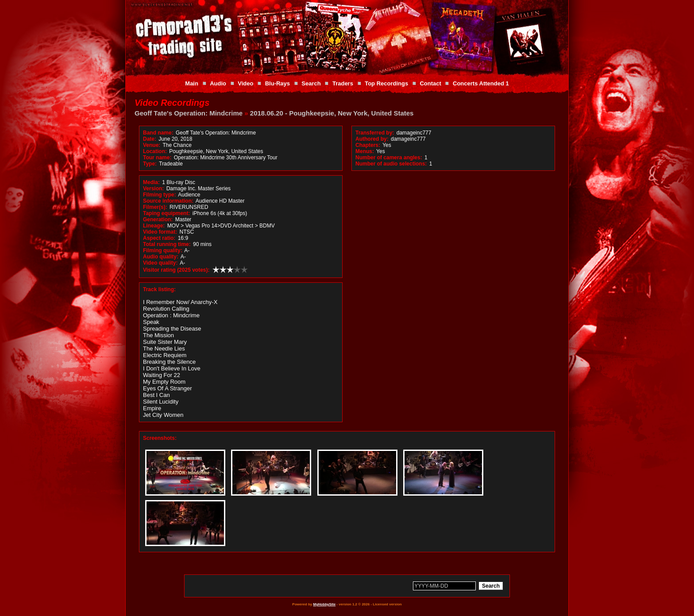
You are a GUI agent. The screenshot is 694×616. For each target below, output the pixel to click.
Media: (151, 182)
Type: (150, 164)
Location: (155, 151)
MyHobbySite (324, 604)
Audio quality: (161, 257)
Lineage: (154, 226)
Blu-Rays (278, 83)
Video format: (160, 232)
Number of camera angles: (389, 158)
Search (311, 83)
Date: (150, 139)
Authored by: (372, 139)
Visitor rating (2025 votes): (176, 270)
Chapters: (368, 145)
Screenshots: (160, 438)
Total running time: (167, 244)
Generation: (158, 219)
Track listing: (159, 289)
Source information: (168, 201)
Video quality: (160, 263)
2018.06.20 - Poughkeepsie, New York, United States (332, 113)
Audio (218, 83)
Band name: (158, 133)
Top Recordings (386, 83)
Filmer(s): (155, 207)
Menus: (365, 151)
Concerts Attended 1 (481, 83)
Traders (343, 83)
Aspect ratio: (159, 238)
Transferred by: (375, 133)
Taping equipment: (166, 213)
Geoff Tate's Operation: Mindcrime (189, 113)
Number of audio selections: (391, 164)
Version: (153, 189)
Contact (430, 83)
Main (192, 83)
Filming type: (160, 195)
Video (245, 83)
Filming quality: (163, 250)
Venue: (152, 145)
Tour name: (157, 158)
